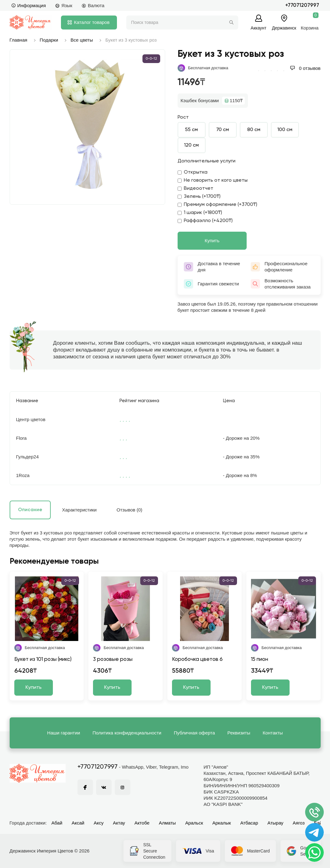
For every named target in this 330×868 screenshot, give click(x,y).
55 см (191, 130)
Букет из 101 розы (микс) (43, 659)
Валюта (93, 5)
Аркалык (222, 823)
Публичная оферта (194, 733)
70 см (223, 130)
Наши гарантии (64, 733)
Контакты (273, 733)
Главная (19, 40)
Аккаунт (259, 28)
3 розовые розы (113, 659)
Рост (183, 117)
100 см (285, 130)
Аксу (99, 823)
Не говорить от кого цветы (213, 180)
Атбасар (249, 823)
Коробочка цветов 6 (197, 659)
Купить (212, 241)
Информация (29, 5)
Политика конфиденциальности (127, 733)
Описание (30, 510)
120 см (191, 145)
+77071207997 (302, 5)
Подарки (49, 40)
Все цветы (82, 40)
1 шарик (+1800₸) (200, 213)
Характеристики (79, 510)
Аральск (194, 823)
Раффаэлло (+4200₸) (205, 221)
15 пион (260, 659)
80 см (254, 130)
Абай (57, 823)
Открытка (193, 172)
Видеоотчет (195, 189)
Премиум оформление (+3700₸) (217, 205)
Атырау (275, 823)
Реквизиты (239, 733)
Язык (64, 5)
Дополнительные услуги (207, 161)
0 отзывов (305, 68)
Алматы (167, 823)
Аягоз (299, 823)
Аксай (78, 823)
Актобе (142, 823)
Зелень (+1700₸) (199, 197)
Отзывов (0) (130, 510)
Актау (119, 823)
